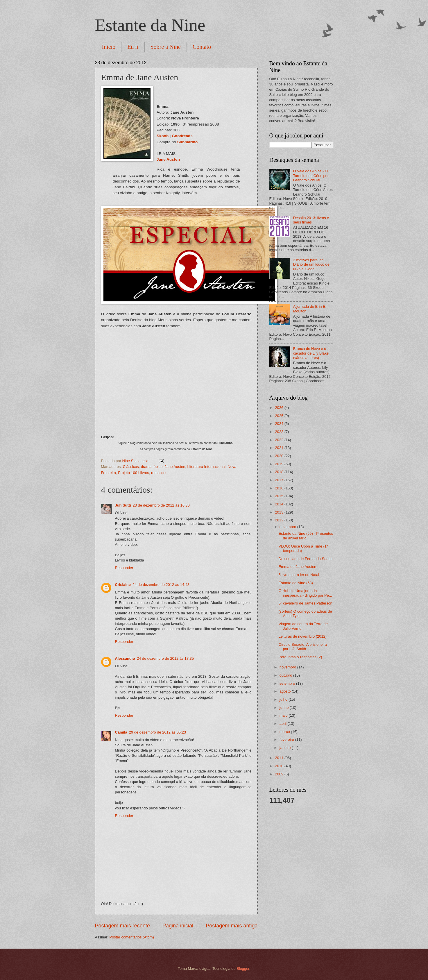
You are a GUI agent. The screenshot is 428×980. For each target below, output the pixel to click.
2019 (280, 464)
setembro (288, 683)
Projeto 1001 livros (134, 473)
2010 (280, 766)
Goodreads (182, 136)
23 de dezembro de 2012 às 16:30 (161, 505)
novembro (288, 667)
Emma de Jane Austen (298, 567)
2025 (280, 416)
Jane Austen (168, 159)
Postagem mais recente (122, 926)
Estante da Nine (150, 25)
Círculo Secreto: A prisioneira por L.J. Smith (303, 647)
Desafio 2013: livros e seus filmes (311, 220)
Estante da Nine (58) (296, 583)
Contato (202, 47)
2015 (280, 496)
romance (158, 473)
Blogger (243, 969)
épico (158, 467)
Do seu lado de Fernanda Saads (306, 559)
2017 (280, 480)
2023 (280, 432)
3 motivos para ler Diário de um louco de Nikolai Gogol (311, 264)
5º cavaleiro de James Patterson (306, 603)
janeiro (286, 748)
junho (285, 708)
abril (284, 724)
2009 (280, 774)
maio (284, 715)
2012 (280, 520)
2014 (280, 504)
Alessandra (125, 658)
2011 (280, 758)
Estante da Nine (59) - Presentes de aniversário (306, 536)
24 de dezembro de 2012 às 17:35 (165, 658)
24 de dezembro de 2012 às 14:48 (161, 585)
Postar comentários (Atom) (132, 937)
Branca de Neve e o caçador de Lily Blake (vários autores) (311, 353)
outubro (286, 675)
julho (284, 699)
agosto (286, 691)
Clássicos (131, 467)
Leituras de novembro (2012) (303, 636)
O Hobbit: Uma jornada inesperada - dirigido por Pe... (305, 593)
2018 (280, 472)
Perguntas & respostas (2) (300, 657)
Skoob (163, 136)
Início (109, 47)
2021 (280, 448)
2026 (280, 408)
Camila (121, 732)
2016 (280, 488)
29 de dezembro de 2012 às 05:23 (157, 732)
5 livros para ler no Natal (299, 575)
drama (146, 467)
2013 (280, 512)
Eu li (133, 47)
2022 (280, 440)
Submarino (188, 142)
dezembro (288, 527)
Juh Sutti (123, 505)
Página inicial (178, 926)
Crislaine (123, 585)
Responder (124, 568)
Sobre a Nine (166, 47)
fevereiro (287, 740)
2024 (280, 424)
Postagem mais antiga (232, 926)
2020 (280, 456)
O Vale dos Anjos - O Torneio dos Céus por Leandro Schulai (311, 176)
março (285, 732)
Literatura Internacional (207, 467)
